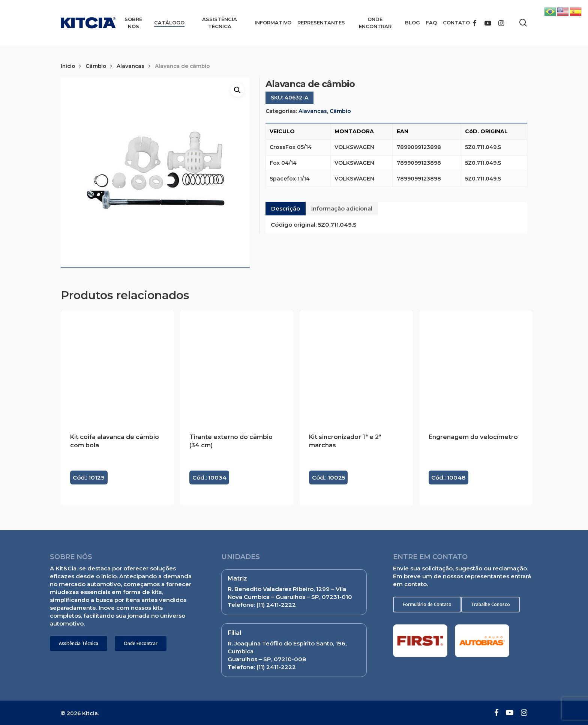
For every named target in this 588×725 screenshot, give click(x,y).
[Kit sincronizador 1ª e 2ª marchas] (356, 367)
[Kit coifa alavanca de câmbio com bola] (117, 367)
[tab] (286, 209)
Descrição (286, 208)
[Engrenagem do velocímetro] (476, 367)
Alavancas (130, 66)
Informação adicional (342, 208)
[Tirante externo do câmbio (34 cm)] (237, 367)
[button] (79, 644)
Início (68, 66)
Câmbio (96, 66)
